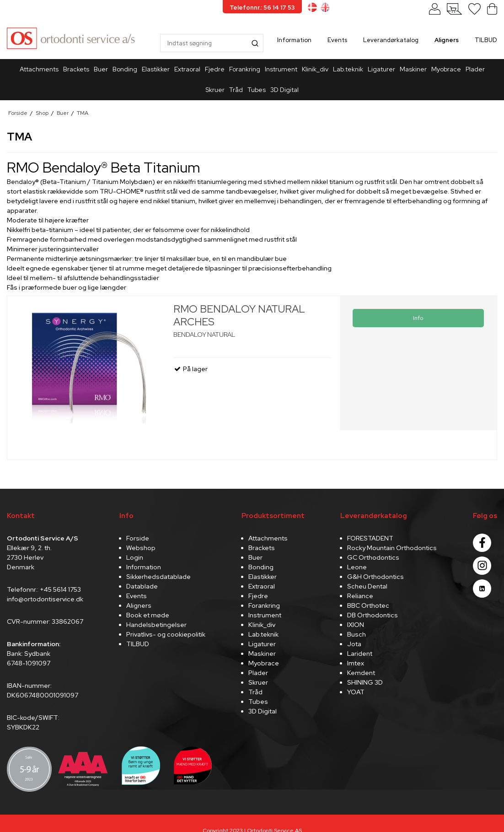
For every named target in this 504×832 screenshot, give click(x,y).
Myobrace (446, 69)
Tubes (257, 90)
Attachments (39, 69)
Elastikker (156, 69)
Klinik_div (315, 69)
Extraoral (187, 69)
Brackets (76, 69)
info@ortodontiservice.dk (45, 599)
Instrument (281, 69)
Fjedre (215, 69)
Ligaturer (381, 69)
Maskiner (413, 69)
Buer (101, 69)
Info (418, 318)
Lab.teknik (348, 69)
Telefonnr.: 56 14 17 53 (262, 8)
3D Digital (284, 90)
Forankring (245, 69)
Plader (475, 69)
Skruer (215, 90)
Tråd (236, 90)
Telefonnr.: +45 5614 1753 (44, 589)
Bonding (125, 69)
